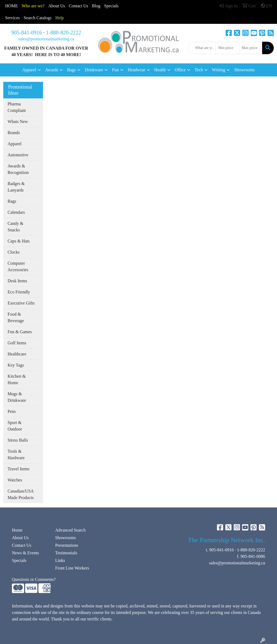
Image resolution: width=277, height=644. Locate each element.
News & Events (25, 553)
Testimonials (66, 553)
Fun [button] (115, 70)
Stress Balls (18, 440)
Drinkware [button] (94, 70)
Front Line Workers (72, 568)
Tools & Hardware (16, 454)
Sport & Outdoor (15, 426)
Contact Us (22, 545)
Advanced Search (70, 530)
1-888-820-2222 (64, 33)
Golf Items (17, 343)
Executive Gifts (21, 303)
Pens (12, 411)
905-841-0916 (27, 33)
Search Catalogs (38, 18)
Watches (15, 480)
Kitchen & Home (17, 379)
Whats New (18, 122)
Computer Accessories (18, 266)
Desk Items (17, 281)
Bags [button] (71, 70)
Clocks (14, 252)
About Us (57, 6)
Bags (12, 201)
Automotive (18, 155)
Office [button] (180, 70)
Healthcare (17, 354)
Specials (111, 6)
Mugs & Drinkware (17, 397)
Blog (96, 6)
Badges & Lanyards (16, 187)
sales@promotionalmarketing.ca (46, 39)
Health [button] (160, 70)
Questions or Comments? (34, 579)
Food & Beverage (16, 317)
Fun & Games (20, 332)
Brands (14, 133)
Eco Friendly (19, 292)
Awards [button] (52, 70)
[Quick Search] (202, 48)
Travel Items (19, 469)
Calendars (16, 212)
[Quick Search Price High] (251, 48)
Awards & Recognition (18, 169)
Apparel (15, 144)
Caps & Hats (19, 241)
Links (60, 560)
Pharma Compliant (17, 107)
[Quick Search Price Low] (227, 48)
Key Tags (16, 365)
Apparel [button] (29, 70)
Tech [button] (199, 70)
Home (17, 530)
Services (12, 18)
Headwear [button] (136, 70)
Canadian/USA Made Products (21, 494)
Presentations (67, 545)
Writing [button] (218, 70)
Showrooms (244, 70)
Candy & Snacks (15, 227)
